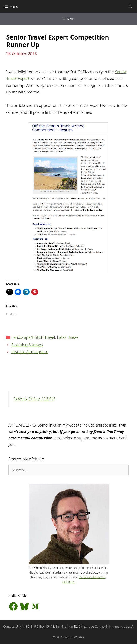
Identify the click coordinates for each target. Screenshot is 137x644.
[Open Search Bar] (130, 6)
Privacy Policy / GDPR (34, 399)
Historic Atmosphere (30, 352)
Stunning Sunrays (27, 345)
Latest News (68, 337)
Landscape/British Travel (33, 337)
